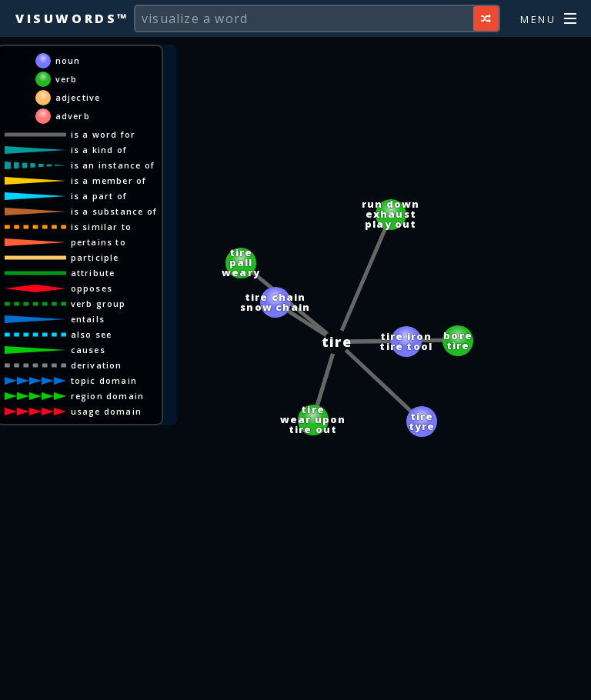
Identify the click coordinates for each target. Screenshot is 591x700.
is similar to (102, 227)
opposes (92, 288)
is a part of (99, 196)
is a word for (104, 134)
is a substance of (114, 211)
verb (67, 79)
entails (88, 319)
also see (92, 334)
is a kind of (99, 150)
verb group (98, 303)
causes (88, 350)
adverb (73, 116)
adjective (78, 97)
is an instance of (113, 165)
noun (68, 60)
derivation (97, 365)
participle (95, 257)
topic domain (104, 380)
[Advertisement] (295, 681)
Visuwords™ (72, 18)
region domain (108, 396)
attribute (93, 273)
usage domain (106, 411)
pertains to (98, 242)
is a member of (109, 180)
